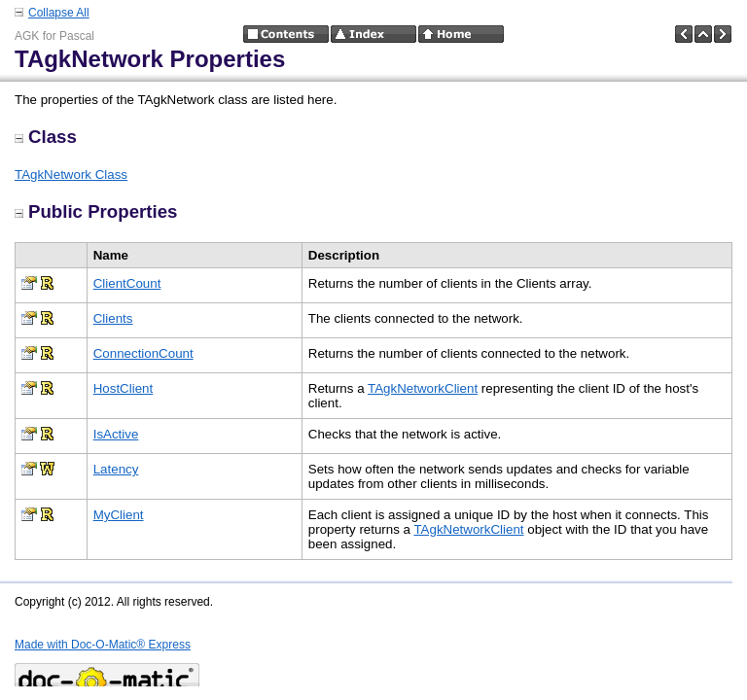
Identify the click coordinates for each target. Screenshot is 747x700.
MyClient (119, 515)
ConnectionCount (143, 353)
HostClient (123, 388)
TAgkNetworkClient (423, 388)
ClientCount (127, 283)
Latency (116, 469)
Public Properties (96, 211)
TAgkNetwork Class (71, 175)
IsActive (116, 434)
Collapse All (59, 13)
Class (46, 137)
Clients (113, 318)
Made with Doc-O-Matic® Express (103, 645)
